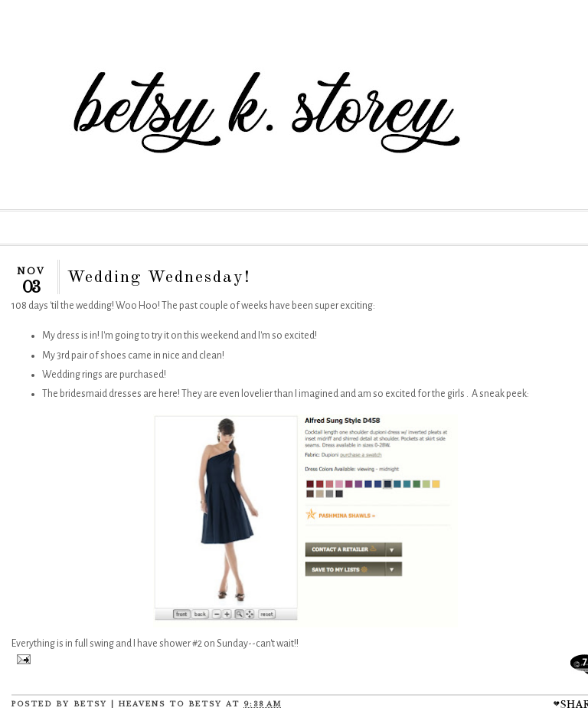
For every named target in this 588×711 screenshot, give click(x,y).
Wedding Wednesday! (159, 277)
